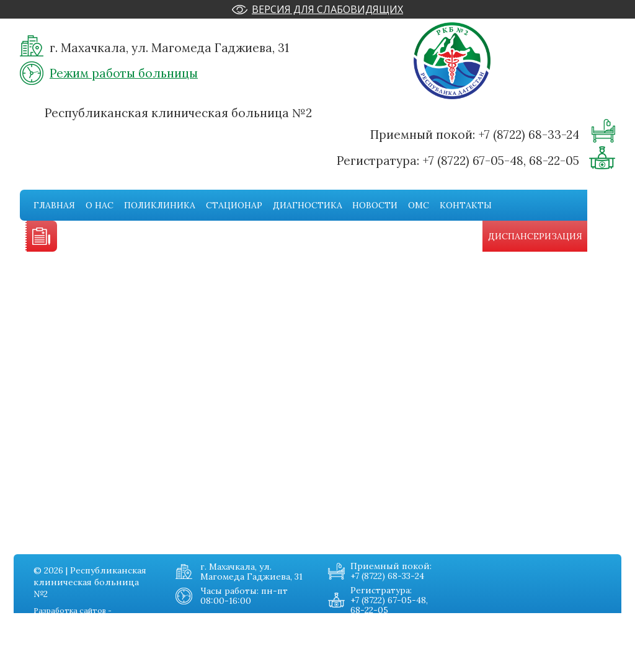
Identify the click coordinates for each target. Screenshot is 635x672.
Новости (375, 205)
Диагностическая (59, 663)
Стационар (234, 205)
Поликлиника (160, 205)
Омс (419, 205)
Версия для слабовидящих (327, 9)
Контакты (466, 205)
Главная (54, 205)
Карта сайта (133, 663)
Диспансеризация (535, 236)
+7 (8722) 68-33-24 (529, 135)
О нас (100, 205)
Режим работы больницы (124, 73)
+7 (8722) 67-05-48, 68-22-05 (501, 161)
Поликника (46, 639)
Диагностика (308, 205)
